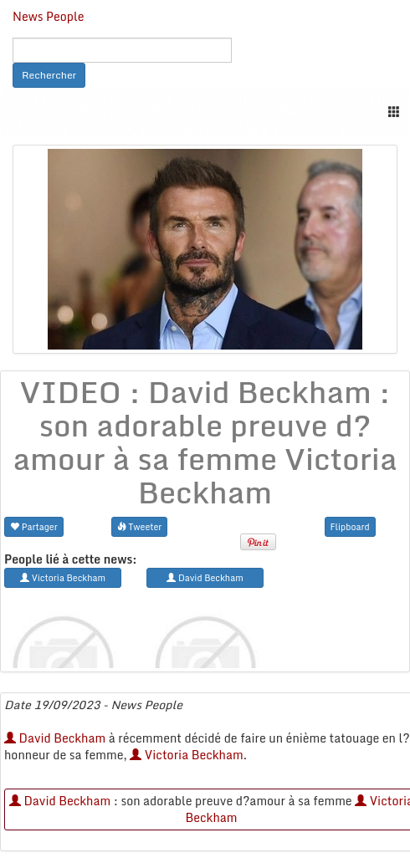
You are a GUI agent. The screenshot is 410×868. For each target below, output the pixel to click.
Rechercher (49, 75)
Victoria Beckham (186, 755)
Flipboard (350, 526)
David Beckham (55, 738)
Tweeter (140, 526)
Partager (34, 526)
